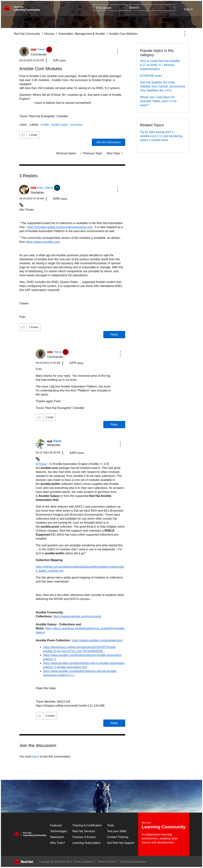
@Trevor (41, 464)
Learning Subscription (86, 843)
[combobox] (151, 8)
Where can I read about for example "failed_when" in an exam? (158, 101)
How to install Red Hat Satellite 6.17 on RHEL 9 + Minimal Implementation (160, 65)
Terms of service (107, 862)
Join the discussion (109, 142)
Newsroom (57, 837)
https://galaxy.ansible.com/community (77, 616)
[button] (118, 51)
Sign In (188, 9)
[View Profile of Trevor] (41, 49)
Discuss (49, 34)
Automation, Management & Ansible (82, 34)
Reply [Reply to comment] (114, 334)
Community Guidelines (133, 862)
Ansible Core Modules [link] (123, 34)
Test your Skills (117, 831)
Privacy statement (84, 862)
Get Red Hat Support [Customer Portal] (121, 843)
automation (76, 125)
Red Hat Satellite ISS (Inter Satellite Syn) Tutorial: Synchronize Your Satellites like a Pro (163, 86)
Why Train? (57, 843)
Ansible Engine (59, 125)
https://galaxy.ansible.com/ (43, 242)
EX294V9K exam (151, 76)
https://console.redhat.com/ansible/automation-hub (60, 227)
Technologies (59, 831)
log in (36, 757)
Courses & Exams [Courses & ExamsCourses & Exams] (84, 837)
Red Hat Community (27, 34)
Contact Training (118, 837)
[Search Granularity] (110, 8)
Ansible (45, 125)
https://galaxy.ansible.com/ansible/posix (97, 640)
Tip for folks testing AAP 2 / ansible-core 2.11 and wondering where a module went (161, 136)
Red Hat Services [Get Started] (84, 831)
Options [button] (185, 34)
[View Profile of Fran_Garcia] (45, 188)
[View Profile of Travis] (57, 441)
